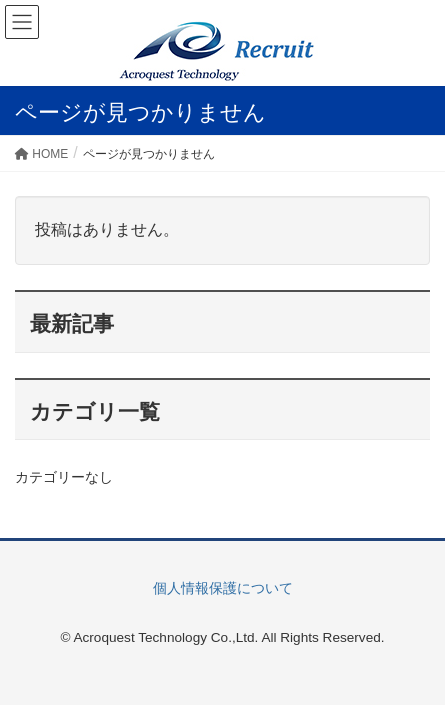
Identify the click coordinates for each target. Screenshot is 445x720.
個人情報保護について (223, 588)
